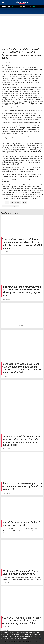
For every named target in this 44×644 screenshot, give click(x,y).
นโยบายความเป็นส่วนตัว (32, 634)
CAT (7, 202)
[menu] (3, 2)
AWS (24, 202)
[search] (41, 2)
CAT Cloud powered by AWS (10, 206)
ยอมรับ (22, 642)
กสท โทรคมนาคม (16, 202)
